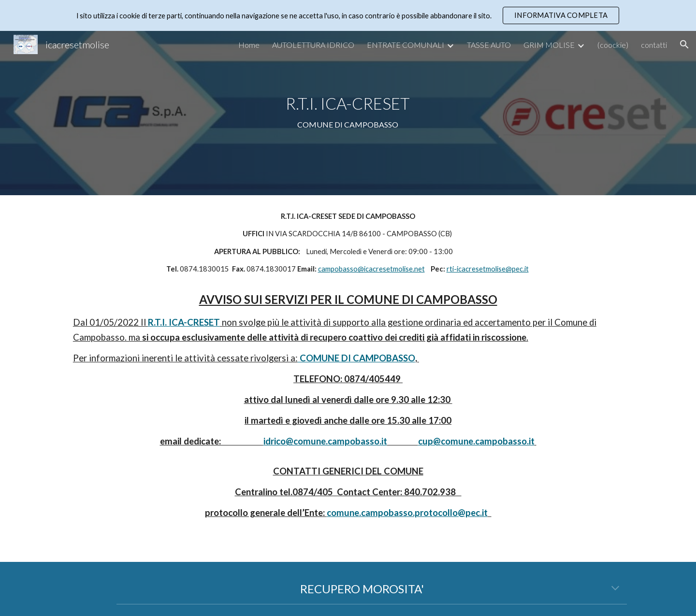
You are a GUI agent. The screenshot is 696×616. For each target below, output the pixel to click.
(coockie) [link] (613, 45)
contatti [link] (654, 45)
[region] (348, 15)
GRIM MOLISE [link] (549, 45)
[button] (684, 44)
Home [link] (249, 45)
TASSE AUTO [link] (489, 45)
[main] (348, 113)
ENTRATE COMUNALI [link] (406, 45)
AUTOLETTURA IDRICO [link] (313, 45)
